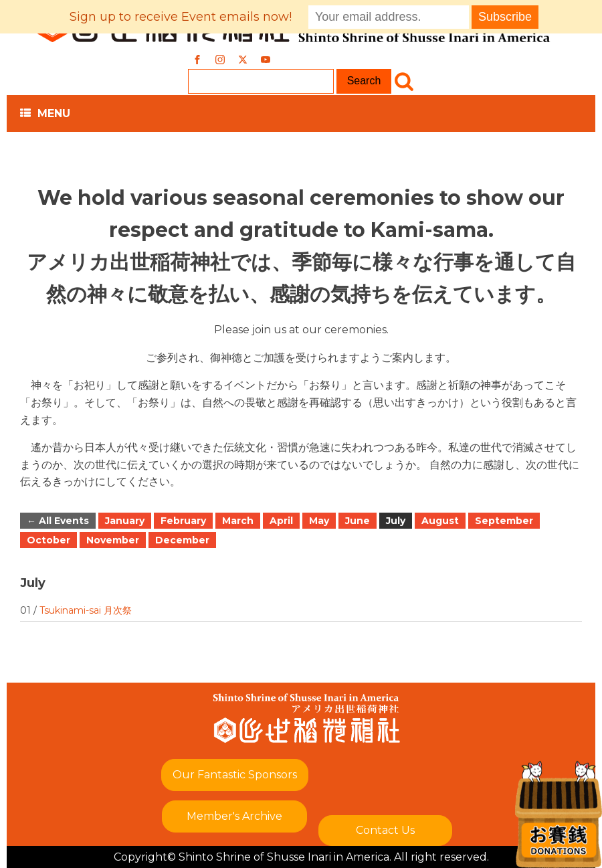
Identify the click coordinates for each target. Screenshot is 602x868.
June (358, 521)
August (440, 521)
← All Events (58, 521)
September (504, 521)
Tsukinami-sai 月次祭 (86, 610)
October (48, 540)
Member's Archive (234, 816)
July (396, 521)
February (183, 521)
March (238, 521)
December (182, 540)
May (319, 521)
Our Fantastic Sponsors (235, 775)
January (125, 521)
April (281, 521)
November (113, 540)
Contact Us (385, 830)
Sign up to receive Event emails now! (181, 17)
